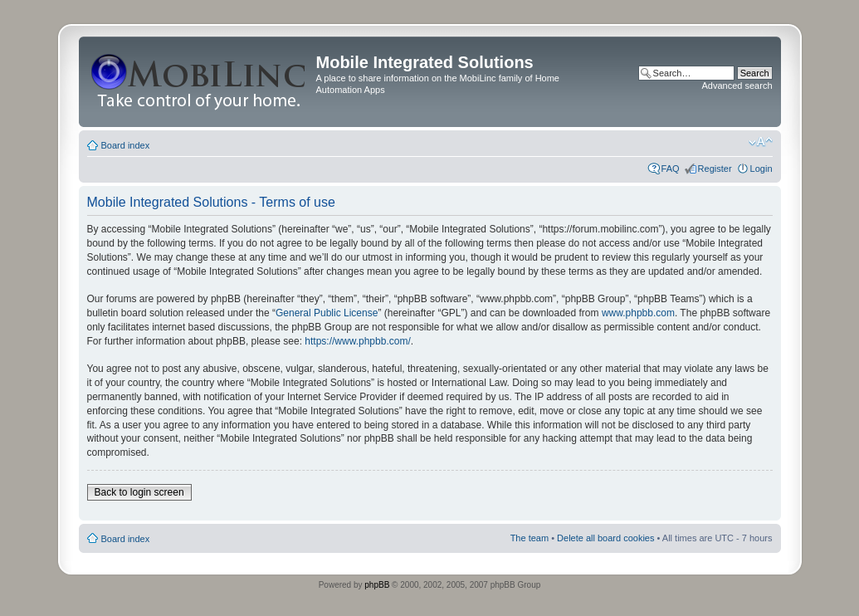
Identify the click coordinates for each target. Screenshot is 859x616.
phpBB (377, 585)
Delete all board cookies (605, 538)
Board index (126, 145)
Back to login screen (139, 492)
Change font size (761, 142)
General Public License (327, 313)
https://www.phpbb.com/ (357, 341)
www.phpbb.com (638, 313)
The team (530, 538)
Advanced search (737, 86)
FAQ (671, 169)
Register (715, 169)
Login (761, 169)
